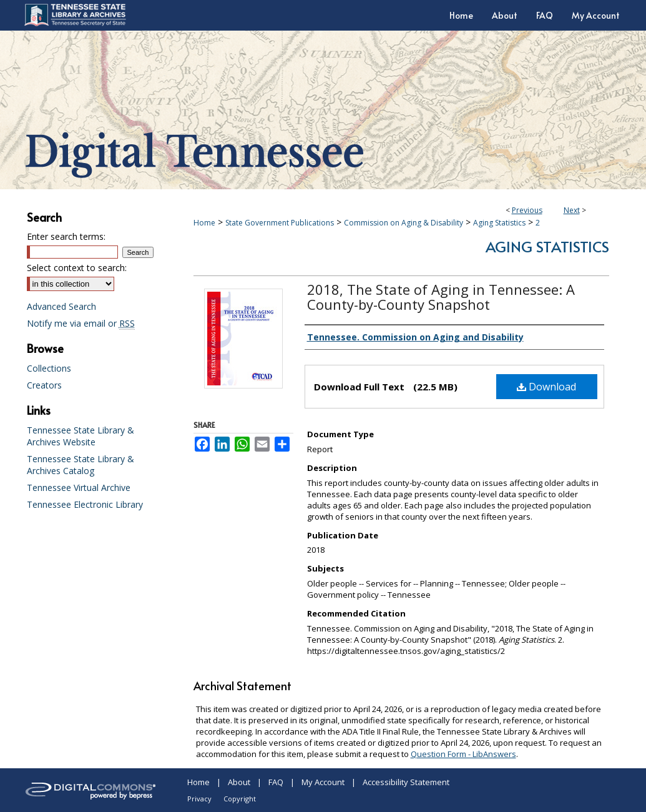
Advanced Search (61, 306)
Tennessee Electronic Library (85, 504)
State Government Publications (280, 223)
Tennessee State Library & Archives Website (81, 436)
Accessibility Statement (406, 782)
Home (204, 223)
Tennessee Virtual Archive (79, 488)
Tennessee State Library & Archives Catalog (81, 465)
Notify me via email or (81, 323)
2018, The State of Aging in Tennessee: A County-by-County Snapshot (441, 297)
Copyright (240, 799)
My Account (323, 782)
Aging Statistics (499, 223)
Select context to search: (77, 268)
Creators (44, 385)
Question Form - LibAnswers (463, 754)
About (239, 782)
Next (572, 210)
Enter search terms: (66, 236)
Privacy (199, 799)
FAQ (276, 782)
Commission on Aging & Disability (404, 223)
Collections (49, 368)
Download (546, 387)
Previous (527, 210)
